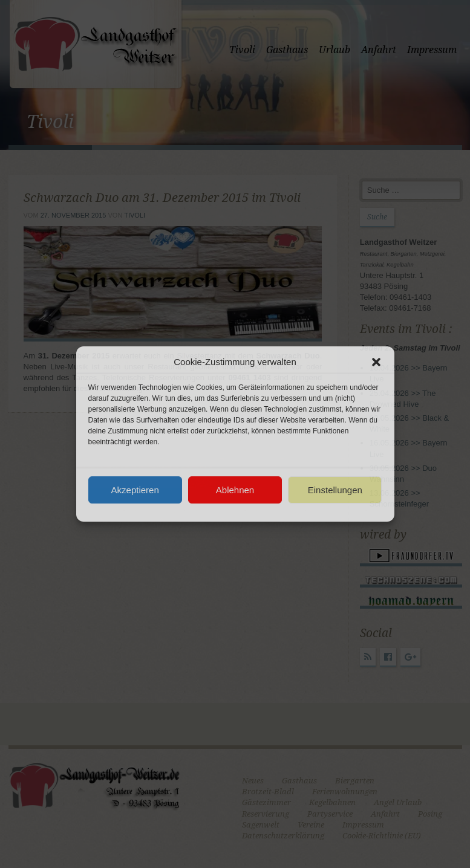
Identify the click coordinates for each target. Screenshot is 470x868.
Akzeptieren (135, 490)
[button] (376, 362)
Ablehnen (235, 490)
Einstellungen (335, 490)
